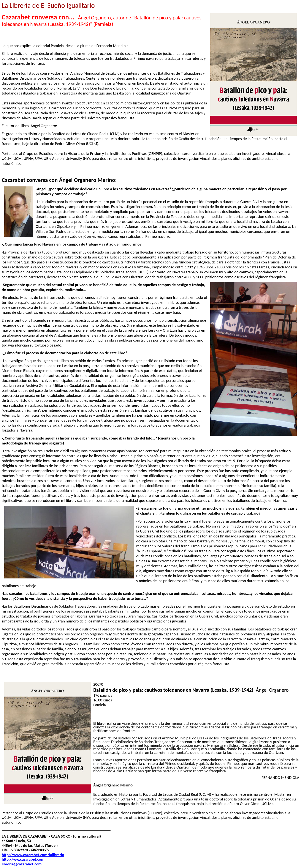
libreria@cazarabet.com (22, 864)
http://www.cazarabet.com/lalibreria (33, 855)
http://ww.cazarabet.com (23, 859)
